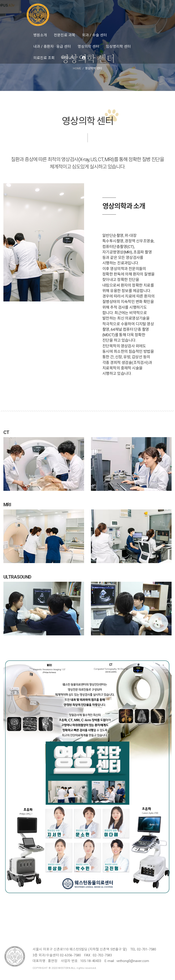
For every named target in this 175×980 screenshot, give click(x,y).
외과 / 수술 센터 (94, 35)
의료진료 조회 (44, 58)
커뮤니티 (68, 58)
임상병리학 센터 (118, 46)
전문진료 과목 (64, 35)
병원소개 (40, 35)
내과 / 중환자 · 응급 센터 (52, 46)
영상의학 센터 (88, 46)
